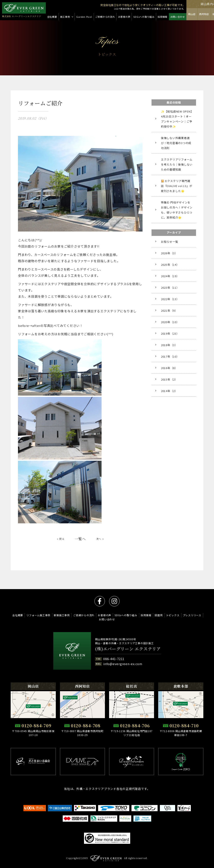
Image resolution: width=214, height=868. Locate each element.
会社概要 (18, 615)
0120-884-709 (36, 726)
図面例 (159, 615)
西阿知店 (204, 14)
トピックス (173, 615)
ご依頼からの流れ (84, 615)
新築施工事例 (62, 615)
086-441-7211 (114, 659)
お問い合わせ (107, 619)
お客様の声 (104, 615)
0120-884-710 (184, 726)
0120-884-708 (86, 726)
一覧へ (80, 543)
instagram (114, 601)
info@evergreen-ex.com (123, 664)
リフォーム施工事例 (38, 615)
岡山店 (192, 14)
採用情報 (146, 615)
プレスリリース (192, 615)
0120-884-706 (135, 726)
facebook (100, 601)
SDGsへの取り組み (126, 615)
